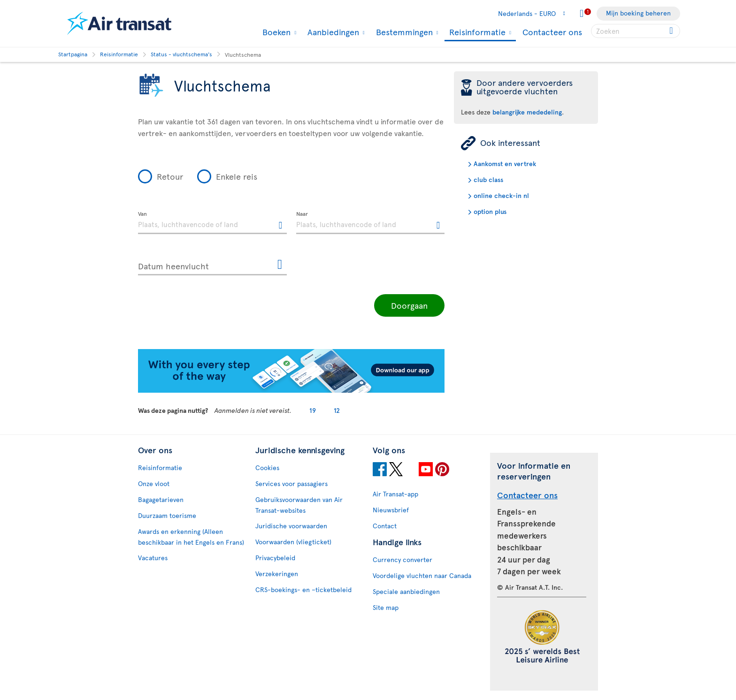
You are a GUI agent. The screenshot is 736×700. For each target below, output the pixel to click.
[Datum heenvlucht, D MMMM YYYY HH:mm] (212, 264)
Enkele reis (237, 176)
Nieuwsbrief (391, 510)
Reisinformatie (476, 33)
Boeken (275, 32)
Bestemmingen (403, 32)
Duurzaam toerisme (167, 515)
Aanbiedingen (332, 32)
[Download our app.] (291, 390)
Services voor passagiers (291, 483)
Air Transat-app (395, 494)
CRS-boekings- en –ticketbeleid (303, 590)
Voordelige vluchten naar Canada (422, 575)
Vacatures (153, 558)
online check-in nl (501, 195)
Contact (385, 526)
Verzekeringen (277, 574)
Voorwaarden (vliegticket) (293, 542)
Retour (170, 176)
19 (313, 410)
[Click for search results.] (672, 31)
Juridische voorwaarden (291, 526)
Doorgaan (409, 305)
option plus (490, 211)
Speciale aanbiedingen (406, 591)
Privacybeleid (275, 558)
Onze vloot (154, 483)
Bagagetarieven (161, 499)
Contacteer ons (552, 32)
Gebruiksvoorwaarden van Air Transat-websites (299, 505)
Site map (386, 607)
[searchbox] (636, 31)
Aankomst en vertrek (505, 164)
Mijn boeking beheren (638, 13)
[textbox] (212, 223)
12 (337, 410)
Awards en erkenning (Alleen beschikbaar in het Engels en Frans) (191, 537)
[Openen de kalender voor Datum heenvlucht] (280, 265)
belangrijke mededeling (527, 112)
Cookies (267, 468)
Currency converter (402, 559)
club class (488, 179)
